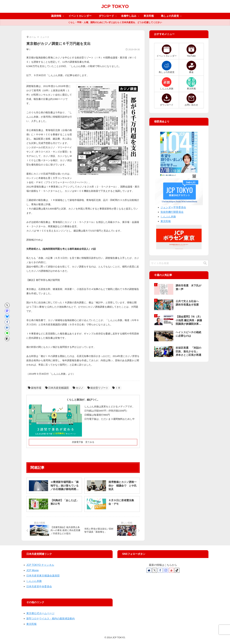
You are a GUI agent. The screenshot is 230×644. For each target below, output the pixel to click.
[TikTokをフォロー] (177, 570)
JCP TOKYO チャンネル (40, 565)
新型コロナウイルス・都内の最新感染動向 (51, 619)
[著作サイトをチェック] (149, 570)
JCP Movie (33, 570)
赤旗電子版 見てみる (83, 442)
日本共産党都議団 (57, 388)
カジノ (78, 388)
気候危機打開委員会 (172, 212)
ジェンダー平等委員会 (173, 207)
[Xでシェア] (7, 305)
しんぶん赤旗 (168, 217)
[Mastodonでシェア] (7, 311)
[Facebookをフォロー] (160, 570)
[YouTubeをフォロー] (171, 570)
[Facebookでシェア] (7, 322)
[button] (7, 339)
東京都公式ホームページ (40, 613)
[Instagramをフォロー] (166, 570)
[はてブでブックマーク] (7, 328)
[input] (179, 263)
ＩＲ (116, 388)
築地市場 (35, 388)
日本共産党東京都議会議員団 (43, 576)
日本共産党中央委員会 (39, 586)
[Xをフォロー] (155, 570)
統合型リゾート (98, 388)
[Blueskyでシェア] (7, 316)
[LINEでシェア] (7, 333)
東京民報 (166, 221)
